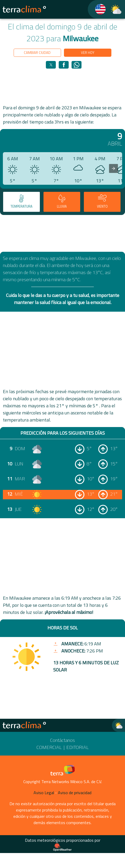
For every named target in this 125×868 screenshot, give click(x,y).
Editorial (77, 747)
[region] (63, 86)
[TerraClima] (97, 9)
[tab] (21, 202)
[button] (51, 65)
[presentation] (113, 168)
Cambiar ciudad (37, 53)
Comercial (49, 747)
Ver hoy (88, 53)
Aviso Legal (44, 793)
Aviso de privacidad (75, 793)
